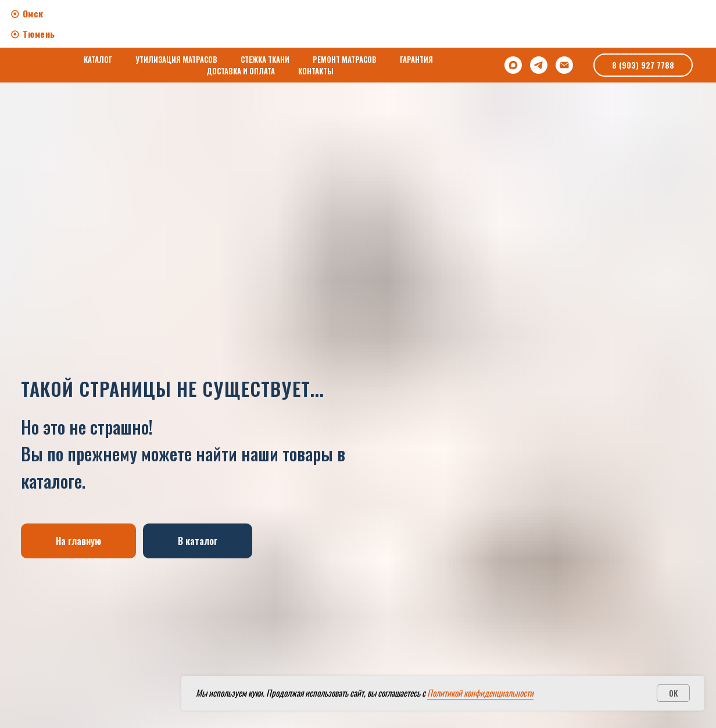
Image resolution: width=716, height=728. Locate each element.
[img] (665, 31)
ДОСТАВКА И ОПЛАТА (241, 71)
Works (373, 22)
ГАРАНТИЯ (416, 59)
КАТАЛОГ (98, 59)
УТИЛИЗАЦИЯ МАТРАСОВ (176, 59)
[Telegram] (539, 65)
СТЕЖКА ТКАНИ (265, 59)
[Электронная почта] (564, 65)
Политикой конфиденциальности (480, 693)
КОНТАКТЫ (316, 71)
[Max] (513, 65)
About (327, 22)
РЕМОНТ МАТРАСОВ (345, 59)
